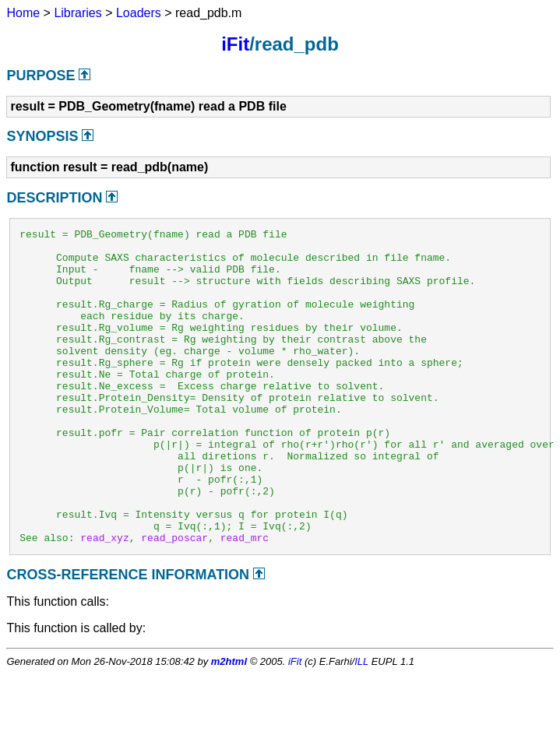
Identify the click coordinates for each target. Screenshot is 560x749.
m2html (229, 724)
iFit (235, 44)
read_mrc (245, 600)
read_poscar (174, 600)
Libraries (77, 13)
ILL (361, 724)
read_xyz (104, 600)
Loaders (139, 13)
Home (23, 13)
